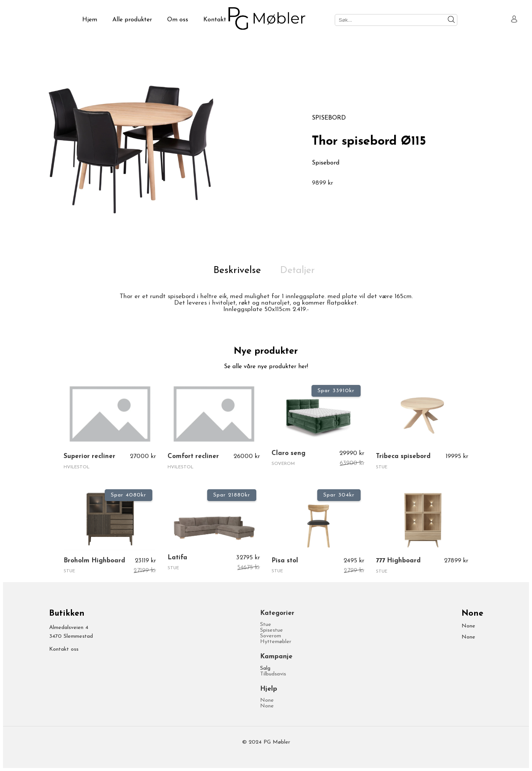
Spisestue (272, 630)
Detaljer (297, 271)
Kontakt (215, 20)
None (267, 700)
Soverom (271, 636)
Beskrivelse (237, 271)
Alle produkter (132, 20)
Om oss (178, 20)
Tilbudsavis (273, 674)
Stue (266, 625)
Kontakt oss (64, 649)
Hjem (90, 20)
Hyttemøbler (276, 642)
